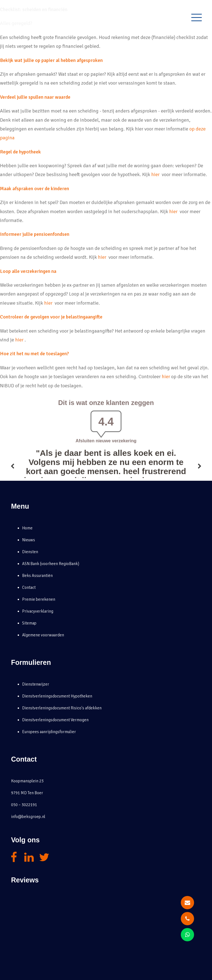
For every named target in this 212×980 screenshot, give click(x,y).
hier (156, 174)
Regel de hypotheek (20, 152)
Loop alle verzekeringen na (28, 271)
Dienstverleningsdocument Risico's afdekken (62, 708)
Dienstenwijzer (36, 684)
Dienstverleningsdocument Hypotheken (57, 696)
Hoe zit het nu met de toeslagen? (34, 354)
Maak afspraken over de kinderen (35, 189)
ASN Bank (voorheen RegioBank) (51, 564)
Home (27, 528)
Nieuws (29, 540)
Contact (29, 587)
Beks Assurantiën (37, 576)
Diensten (30, 552)
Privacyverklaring (38, 611)
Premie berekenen (39, 599)
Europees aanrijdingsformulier (49, 732)
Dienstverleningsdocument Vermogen (55, 720)
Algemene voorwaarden (43, 635)
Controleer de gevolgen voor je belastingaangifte (51, 317)
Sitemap (29, 623)
